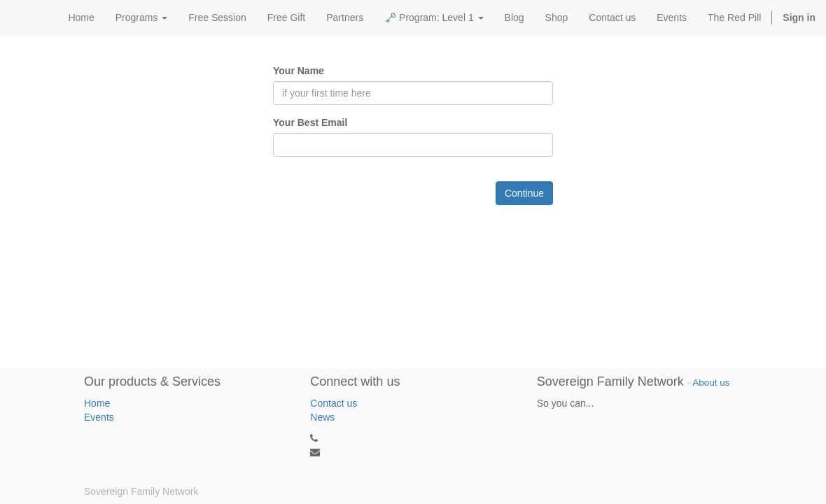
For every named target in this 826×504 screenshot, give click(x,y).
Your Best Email (310, 122)
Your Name (299, 71)
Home (97, 403)
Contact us (334, 403)
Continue (524, 193)
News (322, 417)
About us (711, 383)
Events (99, 417)
